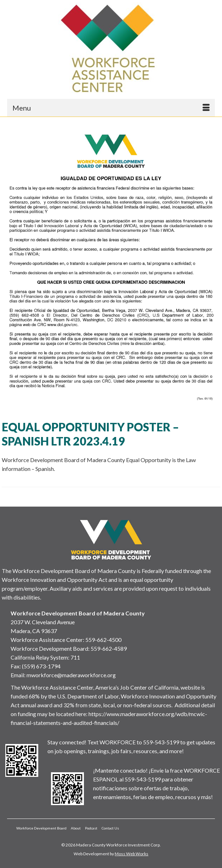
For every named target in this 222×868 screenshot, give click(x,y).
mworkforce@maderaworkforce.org (71, 675)
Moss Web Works (132, 854)
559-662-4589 (109, 648)
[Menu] (111, 108)
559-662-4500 (103, 640)
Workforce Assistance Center (47, 640)
